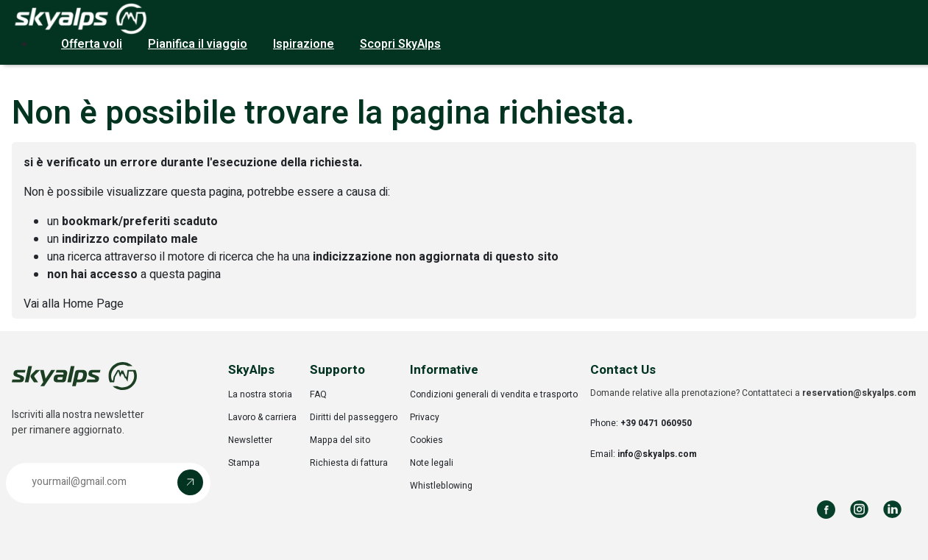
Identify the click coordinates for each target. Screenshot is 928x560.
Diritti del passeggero (354, 417)
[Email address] (95, 482)
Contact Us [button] (623, 370)
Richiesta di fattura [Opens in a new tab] (349, 463)
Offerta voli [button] (92, 44)
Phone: (641, 423)
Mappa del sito (340, 440)
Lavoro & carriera (262, 417)
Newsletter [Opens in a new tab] (250, 440)
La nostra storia (260, 394)
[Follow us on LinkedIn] (892, 510)
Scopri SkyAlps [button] (400, 44)
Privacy (425, 417)
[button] (108, 483)
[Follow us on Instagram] (859, 510)
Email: (644, 454)
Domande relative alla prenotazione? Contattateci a (753, 393)
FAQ (318, 394)
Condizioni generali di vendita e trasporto (494, 394)
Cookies (426, 440)
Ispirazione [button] (304, 44)
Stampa (244, 463)
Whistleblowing (441, 486)
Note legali (432, 463)
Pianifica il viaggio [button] (198, 44)
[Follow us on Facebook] (826, 510)
